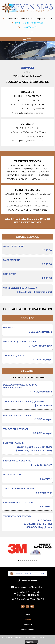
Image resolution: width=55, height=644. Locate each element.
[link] (27, 615)
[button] (19, 560)
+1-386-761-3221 (29, 27)
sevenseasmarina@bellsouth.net (29, 23)
